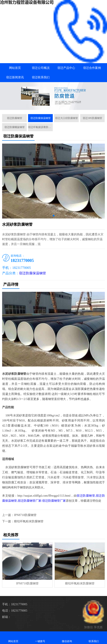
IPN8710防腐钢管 (25, 515)
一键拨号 (40, 638)
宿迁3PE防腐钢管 (92, 118)
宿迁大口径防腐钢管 (66, 118)
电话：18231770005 (15, 611)
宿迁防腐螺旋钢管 (15, 127)
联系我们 (94, 638)
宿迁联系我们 (41, 77)
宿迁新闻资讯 (15, 77)
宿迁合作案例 (92, 68)
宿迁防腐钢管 (15, 118)
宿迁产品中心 (66, 68)
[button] (54, 106)
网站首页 (15, 68)
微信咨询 (67, 638)
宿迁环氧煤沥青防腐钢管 (40, 127)
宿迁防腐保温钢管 (41, 118)
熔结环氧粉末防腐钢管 (29, 521)
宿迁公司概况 (41, 68)
